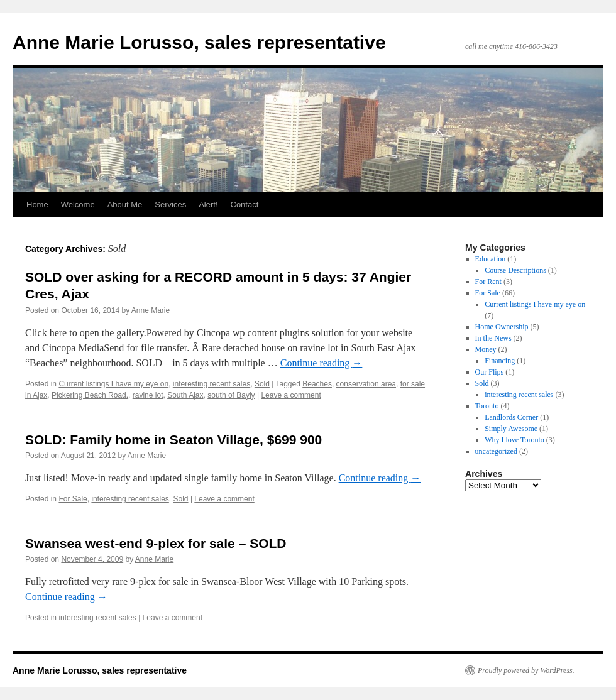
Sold (262, 384)
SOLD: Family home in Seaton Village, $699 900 (173, 440)
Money (486, 349)
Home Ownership (502, 327)
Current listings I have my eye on (113, 384)
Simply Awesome (511, 429)
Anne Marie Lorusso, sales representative (199, 42)
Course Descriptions (515, 270)
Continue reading (322, 363)
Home (37, 205)
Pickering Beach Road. (90, 395)
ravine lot (148, 395)
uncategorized (496, 451)
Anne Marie (151, 310)
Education (491, 259)
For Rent (488, 282)
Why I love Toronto (514, 440)
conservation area (366, 384)
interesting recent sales (212, 384)
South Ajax (185, 395)
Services (170, 205)
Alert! (208, 205)
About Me (125, 205)
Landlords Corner (511, 417)
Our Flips (490, 372)
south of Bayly (231, 395)
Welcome (78, 205)
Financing (500, 361)
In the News (493, 338)
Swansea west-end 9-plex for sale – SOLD (156, 543)
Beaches (317, 384)
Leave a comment (291, 395)
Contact (245, 205)
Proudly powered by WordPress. (526, 670)
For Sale (73, 499)
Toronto (487, 406)
